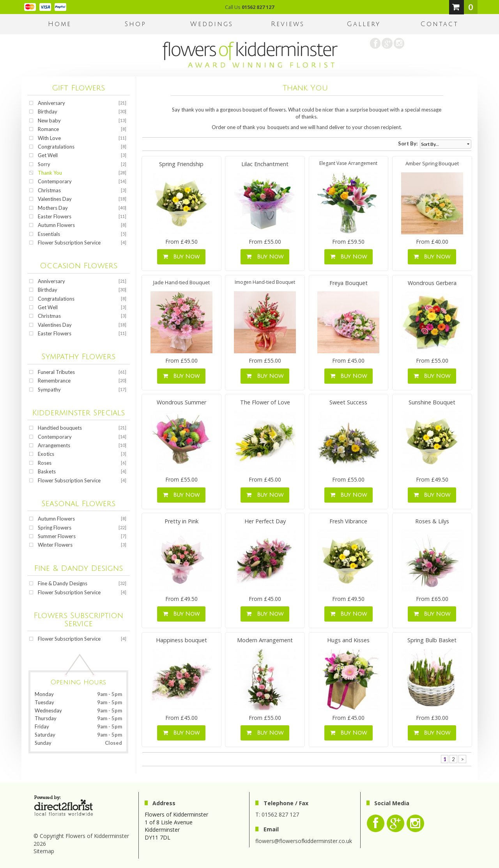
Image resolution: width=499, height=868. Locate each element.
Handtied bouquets (60, 428)
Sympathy (49, 390)
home (60, 24)
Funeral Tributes (56, 372)
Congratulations (56, 147)
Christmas (49, 190)
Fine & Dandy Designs (63, 583)
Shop (135, 24)
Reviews (288, 24)
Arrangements (54, 445)
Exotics (46, 454)
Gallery (364, 24)
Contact (440, 24)
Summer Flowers (57, 536)
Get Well (48, 155)
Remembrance (54, 381)
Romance (48, 129)
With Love (49, 138)
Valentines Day (55, 199)
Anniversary (51, 103)
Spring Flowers (55, 528)
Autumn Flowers (56, 225)
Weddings (212, 24)
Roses (45, 463)
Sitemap (44, 851)
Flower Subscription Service (69, 243)
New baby (49, 120)
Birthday (48, 112)
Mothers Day (53, 208)
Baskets (47, 471)
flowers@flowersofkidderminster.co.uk (304, 841)
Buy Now (181, 257)
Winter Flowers (55, 545)
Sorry (44, 164)
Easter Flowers (55, 216)
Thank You (50, 173)
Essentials (49, 234)
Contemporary (55, 181)
